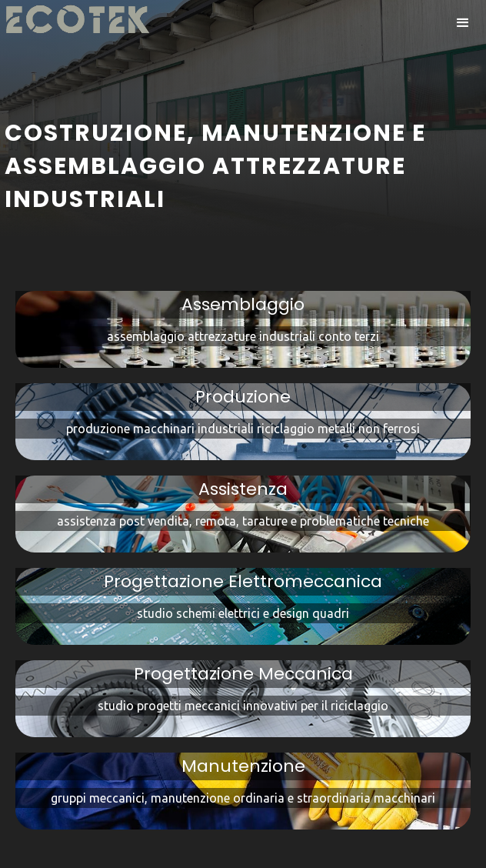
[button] (463, 23)
